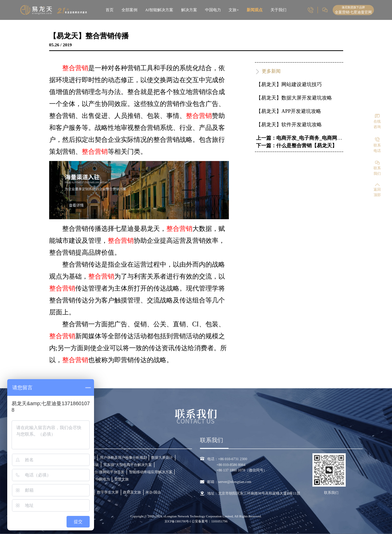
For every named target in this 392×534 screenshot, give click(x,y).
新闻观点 (255, 10)
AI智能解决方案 (159, 10)
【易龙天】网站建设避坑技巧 (289, 84)
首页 (110, 10)
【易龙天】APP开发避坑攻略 (289, 111)
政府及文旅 (132, 492)
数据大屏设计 (162, 457)
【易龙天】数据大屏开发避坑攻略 (294, 98)
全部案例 (129, 10)
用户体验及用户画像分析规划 (123, 457)
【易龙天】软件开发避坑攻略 (289, 125)
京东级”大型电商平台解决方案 (128, 465)
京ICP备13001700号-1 (178, 522)
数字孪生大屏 (108, 492)
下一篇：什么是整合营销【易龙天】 (297, 146)
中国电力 (213, 10)
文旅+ (234, 10)
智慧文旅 (122, 479)
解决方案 (189, 10)
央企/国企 (153, 492)
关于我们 (278, 10)
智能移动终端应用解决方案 (151, 472)
